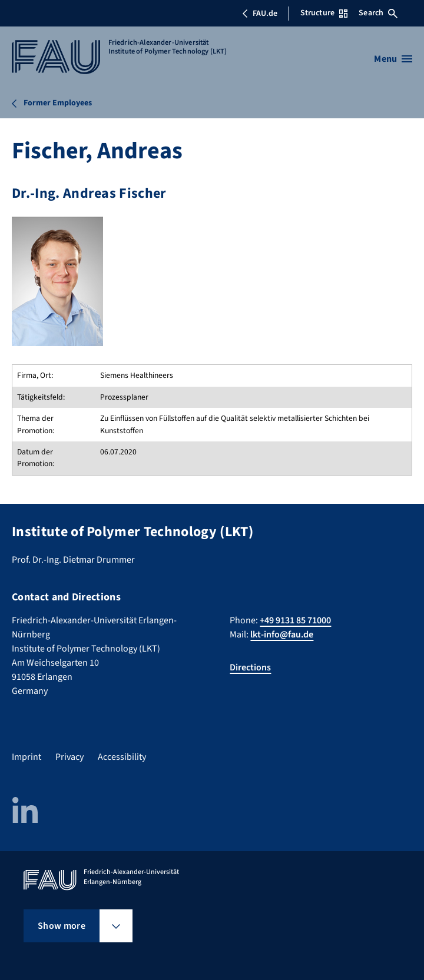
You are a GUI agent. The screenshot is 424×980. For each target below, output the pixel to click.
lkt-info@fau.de (282, 634)
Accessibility (122, 757)
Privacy (69, 757)
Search (378, 13)
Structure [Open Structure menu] (324, 13)
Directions (250, 667)
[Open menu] (393, 59)
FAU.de (260, 14)
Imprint (26, 757)
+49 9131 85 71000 (295, 620)
